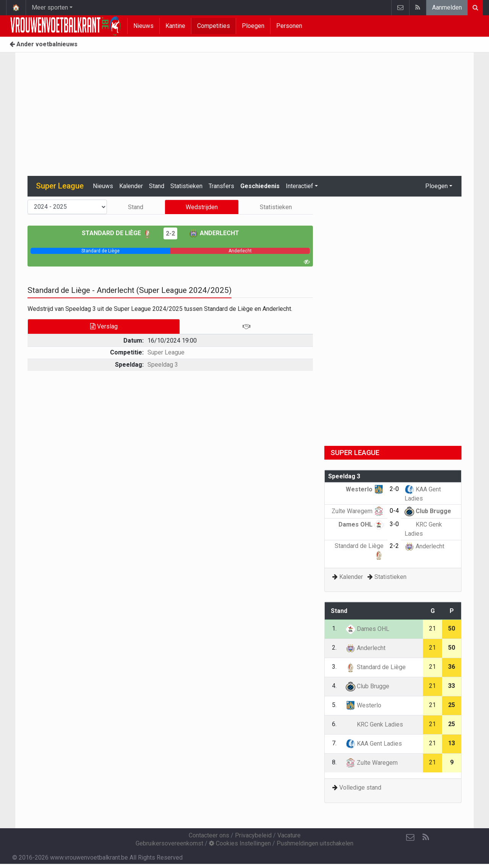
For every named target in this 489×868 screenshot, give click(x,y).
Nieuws (143, 26)
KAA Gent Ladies (374, 744)
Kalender (131, 186)
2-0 (394, 489)
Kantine (175, 26)
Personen (289, 26)
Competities (214, 26)
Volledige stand (360, 788)
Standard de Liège (117, 233)
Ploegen (253, 26)
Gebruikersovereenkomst (169, 843)
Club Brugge (428, 511)
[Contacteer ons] (410, 837)
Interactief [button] (300, 186)
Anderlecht (214, 233)
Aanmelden (447, 7)
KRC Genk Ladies (374, 724)
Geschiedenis (260, 186)
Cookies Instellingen (240, 843)
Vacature (289, 835)
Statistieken (186, 186)
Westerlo (365, 489)
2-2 (170, 233)
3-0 (394, 524)
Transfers (221, 186)
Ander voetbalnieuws (44, 44)
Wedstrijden (202, 207)
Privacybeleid (253, 835)
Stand (157, 186)
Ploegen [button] (436, 186)
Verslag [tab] (104, 326)
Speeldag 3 (163, 365)
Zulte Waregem (358, 511)
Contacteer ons (209, 835)
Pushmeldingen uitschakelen (315, 843)
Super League (166, 352)
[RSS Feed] (426, 837)
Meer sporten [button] (50, 7)
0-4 (394, 511)
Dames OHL (361, 524)
